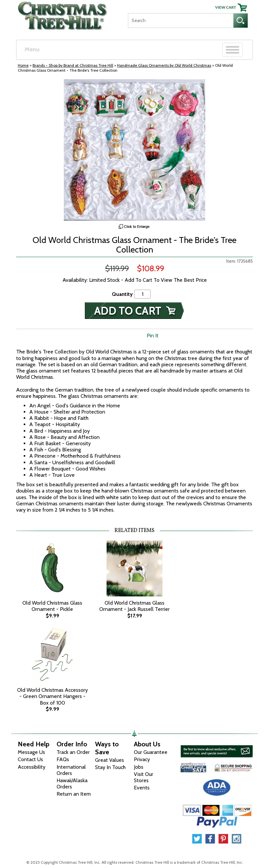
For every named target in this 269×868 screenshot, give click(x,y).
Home (23, 65)
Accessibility (32, 767)
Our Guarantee (151, 752)
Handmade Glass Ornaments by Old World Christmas (164, 65)
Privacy (142, 759)
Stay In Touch (110, 767)
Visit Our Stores (144, 777)
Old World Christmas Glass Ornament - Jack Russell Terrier (134, 606)
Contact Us (30, 759)
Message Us (31, 752)
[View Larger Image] (134, 150)
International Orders (71, 770)
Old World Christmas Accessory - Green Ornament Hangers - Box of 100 (52, 696)
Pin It (153, 336)
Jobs (139, 767)
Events (142, 788)
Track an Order (73, 752)
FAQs (63, 759)
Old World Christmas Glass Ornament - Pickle (52, 606)
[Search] (181, 21)
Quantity (122, 294)
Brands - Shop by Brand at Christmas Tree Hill (73, 65)
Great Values (110, 760)
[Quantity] (142, 294)
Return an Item (74, 794)
